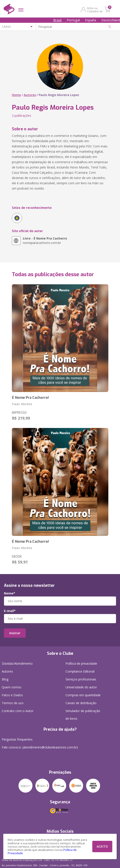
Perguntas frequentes (17, 739)
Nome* (10, 593)
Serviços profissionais (81, 679)
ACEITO (102, 846)
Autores (30, 95)
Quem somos (12, 687)
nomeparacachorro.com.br (45, 241)
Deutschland (111, 20)
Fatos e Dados (12, 695)
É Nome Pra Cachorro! (30, 398)
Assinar (15, 633)
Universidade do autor (81, 687)
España (91, 20)
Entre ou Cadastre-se (95, 10)
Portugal (73, 20)
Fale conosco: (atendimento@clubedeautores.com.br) (40, 747)
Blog (5, 679)
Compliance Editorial (80, 671)
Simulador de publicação (83, 716)
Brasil (57, 20)
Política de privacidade (81, 663)
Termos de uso (13, 703)
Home (16, 95)
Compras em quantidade (83, 695)
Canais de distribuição (81, 703)
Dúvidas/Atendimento (17, 663)
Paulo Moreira (22, 404)
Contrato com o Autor (18, 711)
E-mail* (10, 611)
